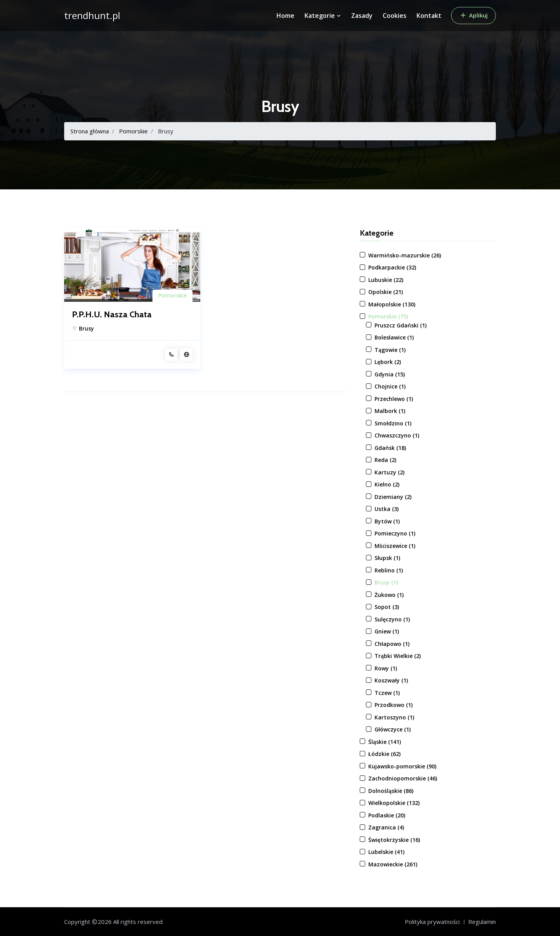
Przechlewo (394, 399)
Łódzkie (384, 754)
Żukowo (389, 595)
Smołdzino (393, 423)
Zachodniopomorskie (403, 778)
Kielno (387, 484)
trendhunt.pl (92, 16)
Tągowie (390, 350)
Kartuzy (389, 472)
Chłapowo (392, 644)
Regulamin (482, 922)
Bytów (387, 521)
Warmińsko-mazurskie (405, 255)
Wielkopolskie (394, 803)
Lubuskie (386, 280)
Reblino (389, 570)
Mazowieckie (393, 864)
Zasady (362, 16)
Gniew (387, 631)
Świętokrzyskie (394, 840)
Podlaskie (387, 815)
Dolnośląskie (391, 791)
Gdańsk (390, 448)
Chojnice (390, 386)
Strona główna (90, 131)
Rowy (386, 668)
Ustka (387, 509)
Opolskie (386, 292)
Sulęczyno (392, 619)
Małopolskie (392, 304)
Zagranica (386, 827)
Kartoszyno (394, 717)
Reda (385, 460)
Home (285, 16)
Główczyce (393, 729)
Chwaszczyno (397, 435)
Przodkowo (394, 705)
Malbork (390, 411)
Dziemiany (393, 497)
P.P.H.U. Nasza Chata (112, 315)
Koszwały (391, 680)
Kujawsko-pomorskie (402, 766)
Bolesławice (394, 337)
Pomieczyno (395, 533)
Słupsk (387, 558)
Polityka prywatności (432, 922)
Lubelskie (386, 852)
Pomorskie (133, 131)
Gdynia (390, 374)
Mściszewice (395, 546)
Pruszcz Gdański (401, 325)
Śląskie (385, 742)
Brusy (86, 329)
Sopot (387, 607)
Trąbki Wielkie (398, 656)
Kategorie (323, 16)
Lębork (388, 362)
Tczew (387, 693)
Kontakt (429, 16)
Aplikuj (473, 15)
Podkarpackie (392, 267)
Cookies (395, 16)
